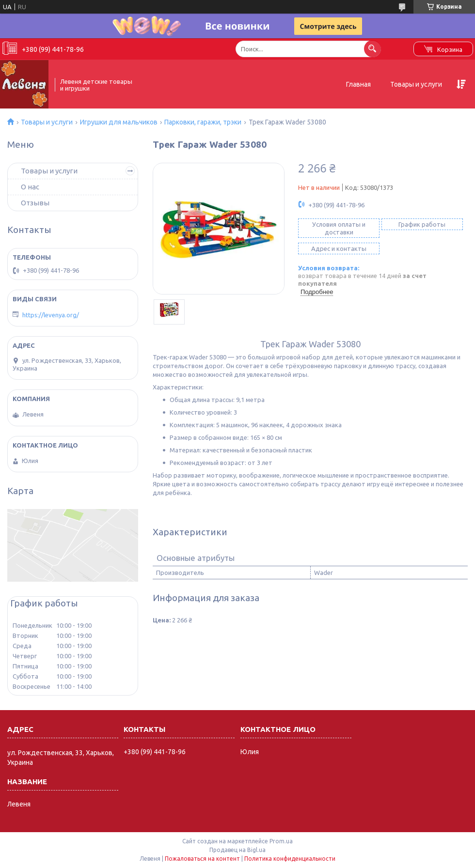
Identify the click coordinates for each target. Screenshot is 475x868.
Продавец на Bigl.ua (237, 850)
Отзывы (35, 203)
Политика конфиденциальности (290, 859)
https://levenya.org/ (51, 315)
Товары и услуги (416, 84)
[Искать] (372, 49)
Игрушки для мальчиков (119, 122)
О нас (30, 187)
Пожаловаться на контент (202, 859)
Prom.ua (281, 841)
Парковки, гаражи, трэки (203, 122)
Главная (358, 84)
